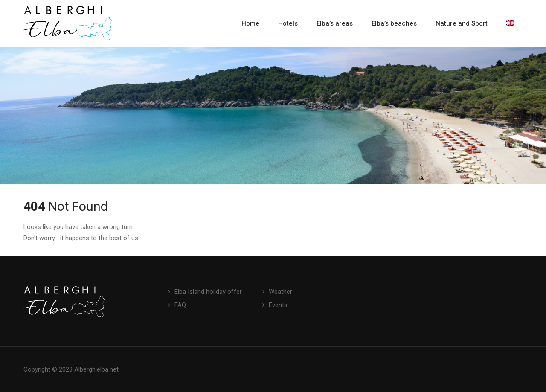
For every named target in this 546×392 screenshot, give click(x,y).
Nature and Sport (462, 23)
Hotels (288, 23)
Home (250, 23)
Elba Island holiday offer (208, 292)
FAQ (180, 305)
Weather (280, 292)
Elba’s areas (335, 23)
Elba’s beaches (394, 23)
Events (278, 305)
